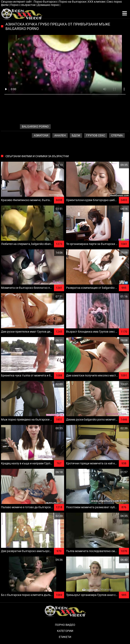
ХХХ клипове (97, 2)
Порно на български (73, 2)
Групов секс (96, 135)
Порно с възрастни (23, 5)
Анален (60, 135)
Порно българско (46, 2)
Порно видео (65, 625)
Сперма (117, 135)
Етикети (65, 637)
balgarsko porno (35, 126)
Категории (65, 631)
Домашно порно (48, 5)
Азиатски (41, 135)
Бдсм (76, 135)
